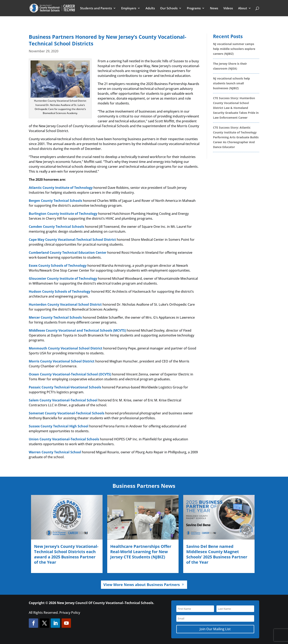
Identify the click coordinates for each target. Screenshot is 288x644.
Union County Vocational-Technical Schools (64, 439)
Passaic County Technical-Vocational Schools (65, 387)
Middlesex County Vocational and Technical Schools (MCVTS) (77, 330)
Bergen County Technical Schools (55, 201)
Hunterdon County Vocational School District (65, 304)
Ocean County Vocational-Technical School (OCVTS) (70, 374)
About (243, 8)
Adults (150, 8)
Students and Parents (96, 8)
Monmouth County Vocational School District (66, 348)
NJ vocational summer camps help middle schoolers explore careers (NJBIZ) (234, 49)
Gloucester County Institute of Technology (63, 278)
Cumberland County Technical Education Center (68, 253)
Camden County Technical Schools (56, 227)
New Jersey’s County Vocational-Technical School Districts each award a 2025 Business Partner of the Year (66, 554)
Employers (129, 8)
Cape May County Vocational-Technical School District (72, 240)
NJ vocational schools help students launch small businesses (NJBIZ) (231, 83)
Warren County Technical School (55, 452)
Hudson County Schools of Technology (60, 291)
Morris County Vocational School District (62, 361)
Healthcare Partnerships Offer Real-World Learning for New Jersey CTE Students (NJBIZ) (141, 552)
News (214, 8)
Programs (194, 8)
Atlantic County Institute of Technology (61, 188)
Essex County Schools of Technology (58, 266)
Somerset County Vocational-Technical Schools (67, 413)
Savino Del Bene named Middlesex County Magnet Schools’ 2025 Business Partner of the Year (217, 554)
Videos (228, 8)
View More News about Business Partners (142, 585)
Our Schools (169, 8)
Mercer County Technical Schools (55, 317)
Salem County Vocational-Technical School (63, 400)
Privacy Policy (70, 613)
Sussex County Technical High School (59, 426)
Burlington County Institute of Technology (63, 214)
